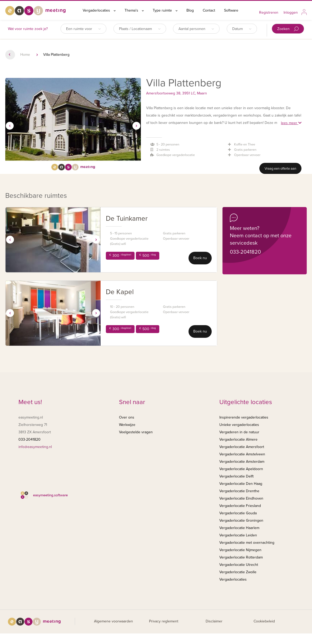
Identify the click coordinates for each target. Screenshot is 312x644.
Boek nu (200, 258)
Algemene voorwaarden (113, 621)
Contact (209, 10)
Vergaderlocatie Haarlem (239, 528)
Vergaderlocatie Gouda (238, 513)
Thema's (134, 10)
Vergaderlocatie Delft (236, 476)
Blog (190, 10)
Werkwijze (127, 425)
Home (25, 55)
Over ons (127, 417)
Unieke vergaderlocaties (239, 425)
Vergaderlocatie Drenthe (239, 491)
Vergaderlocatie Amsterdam (242, 462)
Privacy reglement (164, 621)
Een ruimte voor (83, 29)
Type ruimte (165, 10)
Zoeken (288, 29)
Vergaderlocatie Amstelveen (242, 454)
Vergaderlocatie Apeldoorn (241, 469)
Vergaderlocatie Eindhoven (241, 498)
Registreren (269, 12)
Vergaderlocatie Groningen (241, 520)
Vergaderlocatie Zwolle (238, 572)
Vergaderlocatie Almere (238, 439)
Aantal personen (196, 29)
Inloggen (291, 12)
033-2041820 (245, 252)
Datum (242, 29)
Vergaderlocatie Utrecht (239, 565)
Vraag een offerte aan (280, 169)
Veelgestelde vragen (136, 432)
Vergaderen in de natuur (239, 432)
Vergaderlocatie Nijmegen (240, 550)
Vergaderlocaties (99, 10)
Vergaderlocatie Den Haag (241, 484)
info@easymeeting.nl (35, 447)
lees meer (291, 123)
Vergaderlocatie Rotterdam (241, 557)
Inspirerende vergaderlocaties (244, 417)
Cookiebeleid (264, 621)
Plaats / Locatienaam (140, 29)
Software (231, 10)
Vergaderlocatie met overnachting (247, 543)
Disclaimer (214, 621)
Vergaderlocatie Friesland (240, 506)
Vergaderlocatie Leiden (238, 535)
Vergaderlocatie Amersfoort (242, 447)
